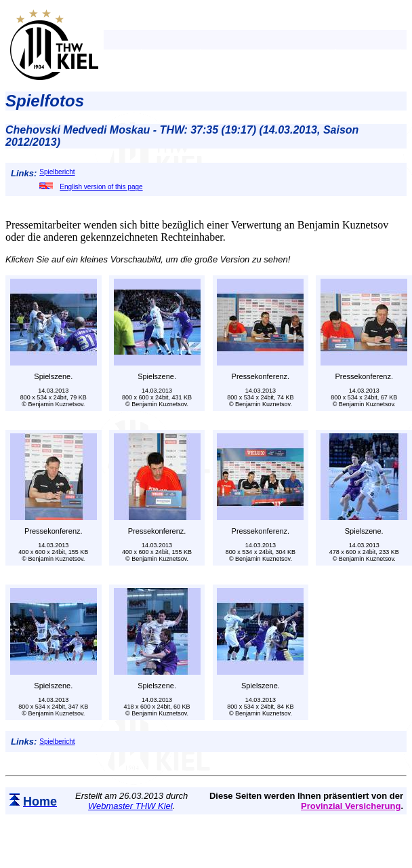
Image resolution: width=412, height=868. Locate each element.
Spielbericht (57, 172)
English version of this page (91, 187)
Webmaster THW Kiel (130, 806)
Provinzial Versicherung (351, 806)
